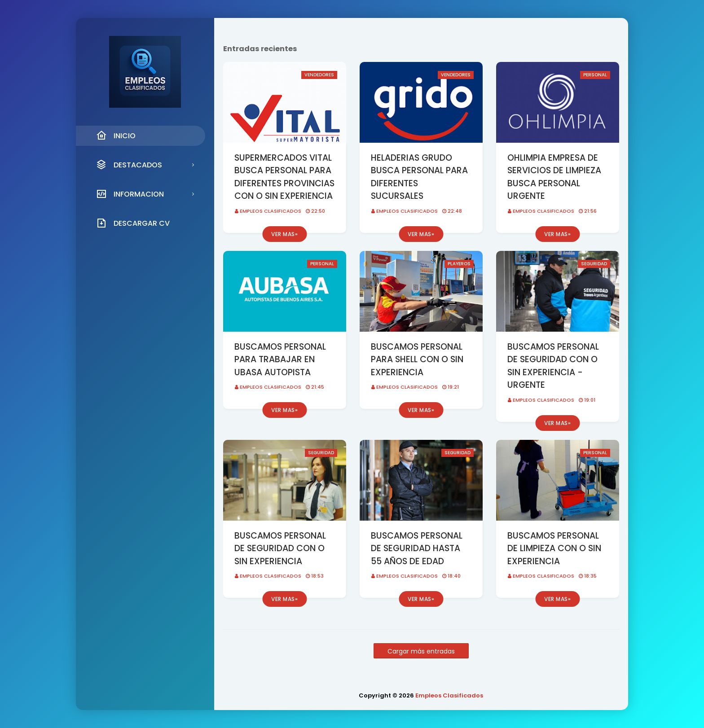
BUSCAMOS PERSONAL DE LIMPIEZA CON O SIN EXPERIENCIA (554, 548)
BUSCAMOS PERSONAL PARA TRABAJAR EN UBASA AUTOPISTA (280, 360)
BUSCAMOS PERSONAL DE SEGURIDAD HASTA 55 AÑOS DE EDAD (417, 548)
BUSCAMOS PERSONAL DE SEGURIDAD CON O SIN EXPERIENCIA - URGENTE (553, 366)
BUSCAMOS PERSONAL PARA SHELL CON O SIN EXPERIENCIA (417, 360)
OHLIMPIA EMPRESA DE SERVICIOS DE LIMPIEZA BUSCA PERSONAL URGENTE (554, 177)
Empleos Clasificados (271, 211)
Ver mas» (284, 234)
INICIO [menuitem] (116, 136)
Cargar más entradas (421, 651)
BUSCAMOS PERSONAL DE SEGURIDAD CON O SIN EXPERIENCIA (280, 548)
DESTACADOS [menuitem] (129, 165)
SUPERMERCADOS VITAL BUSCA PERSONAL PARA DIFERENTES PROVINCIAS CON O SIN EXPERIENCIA (284, 177)
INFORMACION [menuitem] (130, 194)
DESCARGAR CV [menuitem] (133, 223)
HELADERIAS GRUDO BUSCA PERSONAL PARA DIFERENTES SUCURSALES (419, 177)
